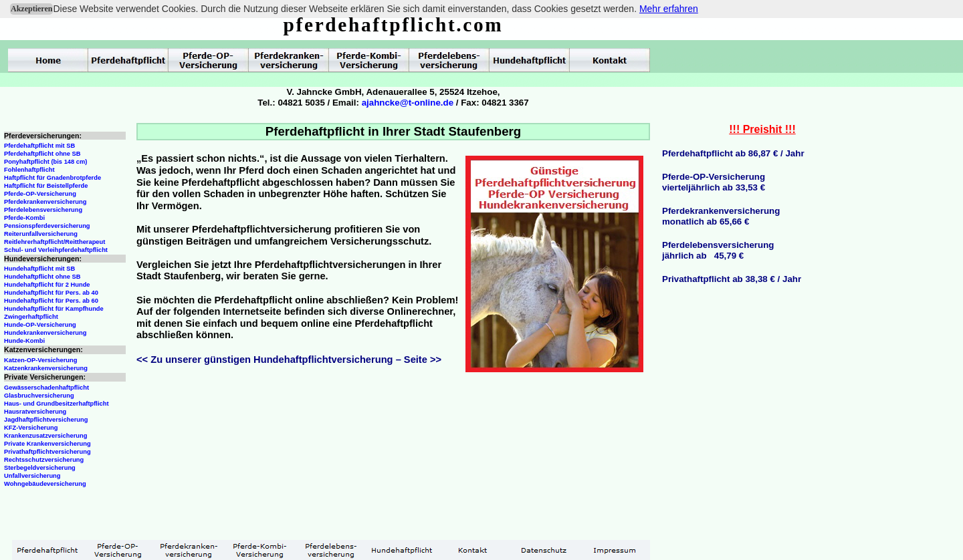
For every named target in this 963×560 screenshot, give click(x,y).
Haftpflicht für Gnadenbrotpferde (52, 178)
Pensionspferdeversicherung (47, 226)
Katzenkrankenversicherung (46, 368)
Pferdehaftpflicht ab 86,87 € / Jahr (733, 153)
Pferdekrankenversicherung (45, 202)
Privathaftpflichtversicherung (47, 452)
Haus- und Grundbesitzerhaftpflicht (57, 404)
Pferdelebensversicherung (43, 210)
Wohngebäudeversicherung (45, 484)
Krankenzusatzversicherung (45, 436)
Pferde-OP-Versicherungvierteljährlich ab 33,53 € (714, 182)
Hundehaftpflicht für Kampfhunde (54, 309)
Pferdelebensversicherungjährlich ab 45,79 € (718, 250)
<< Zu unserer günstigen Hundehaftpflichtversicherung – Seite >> (289, 360)
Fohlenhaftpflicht (29, 170)
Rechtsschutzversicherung (44, 460)
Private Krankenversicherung (47, 444)
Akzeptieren (31, 9)
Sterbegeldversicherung (40, 468)
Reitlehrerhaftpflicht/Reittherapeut (55, 242)
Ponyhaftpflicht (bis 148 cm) (45, 162)
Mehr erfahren (669, 9)
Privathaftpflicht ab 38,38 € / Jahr (732, 279)
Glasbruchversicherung (39, 396)
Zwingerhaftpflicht (31, 317)
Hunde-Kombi (24, 341)
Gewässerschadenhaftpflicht (46, 388)
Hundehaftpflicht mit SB (39, 269)
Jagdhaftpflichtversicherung (46, 420)
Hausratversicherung (35, 412)
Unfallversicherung (32, 476)
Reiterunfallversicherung (41, 234)
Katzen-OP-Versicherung (40, 360)
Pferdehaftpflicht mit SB (39, 146)
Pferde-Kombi (24, 218)
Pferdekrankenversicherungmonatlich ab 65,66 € (721, 216)
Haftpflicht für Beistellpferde (46, 186)
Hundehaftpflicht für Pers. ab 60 (51, 301)
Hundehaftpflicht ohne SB (42, 277)
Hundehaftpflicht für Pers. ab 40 (51, 293)
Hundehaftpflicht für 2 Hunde (47, 285)
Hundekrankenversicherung (45, 333)
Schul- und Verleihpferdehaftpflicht (56, 250)
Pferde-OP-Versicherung (40, 194)
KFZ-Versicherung (31, 428)
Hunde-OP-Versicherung (40, 325)
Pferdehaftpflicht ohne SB (42, 154)
